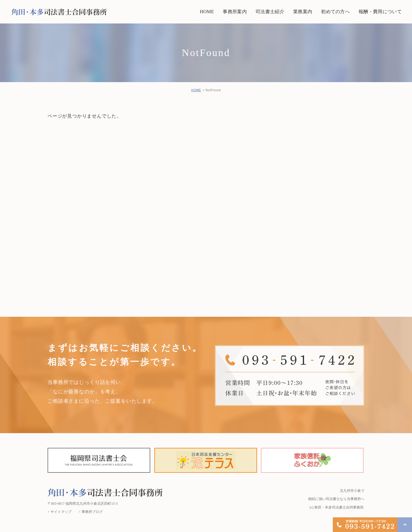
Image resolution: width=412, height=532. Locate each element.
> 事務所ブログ (91, 512)
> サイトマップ (60, 512)
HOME (196, 90)
